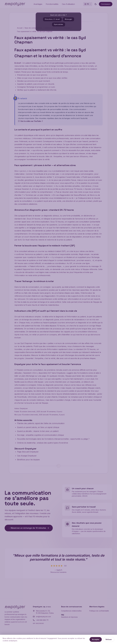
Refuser (109, 639)
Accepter (96, 639)
